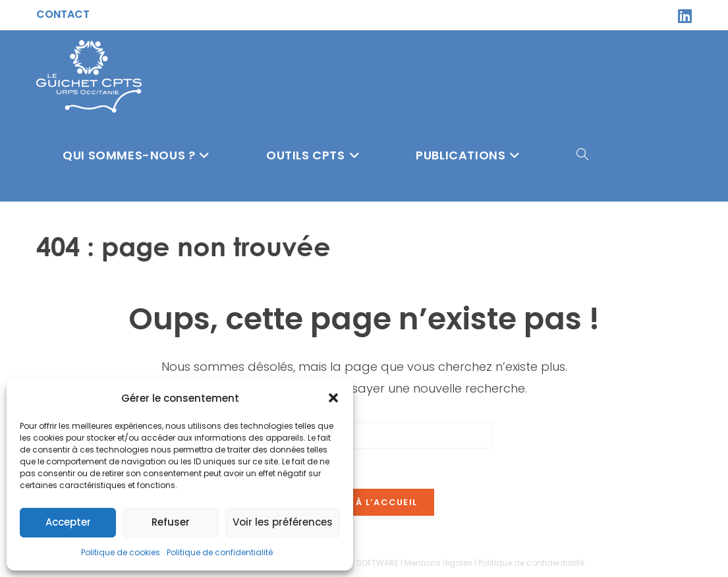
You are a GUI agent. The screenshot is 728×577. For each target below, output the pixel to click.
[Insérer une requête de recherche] (364, 435)
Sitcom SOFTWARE (362, 563)
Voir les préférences (283, 522)
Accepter (68, 522)
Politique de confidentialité (220, 552)
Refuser (171, 522)
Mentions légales (438, 563)
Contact (63, 14)
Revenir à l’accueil (364, 502)
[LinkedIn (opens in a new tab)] (683, 16)
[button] (333, 398)
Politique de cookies (121, 552)
